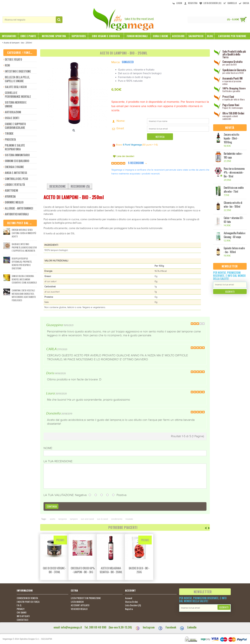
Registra (129, 609)
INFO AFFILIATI (23, 616)
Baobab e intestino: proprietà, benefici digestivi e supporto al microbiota (24, 247)
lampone (63, 519)
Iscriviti (230, 292)
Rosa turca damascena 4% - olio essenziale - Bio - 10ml (234, 172)
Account (129, 598)
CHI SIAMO (22, 612)
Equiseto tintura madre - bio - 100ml (234, 250)
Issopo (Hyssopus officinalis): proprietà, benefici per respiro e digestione (22, 263)
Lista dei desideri (125, 156)
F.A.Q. (19, 605)
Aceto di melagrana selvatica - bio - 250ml (111, 570)
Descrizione (58, 186)
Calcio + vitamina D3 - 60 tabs (234, 220)
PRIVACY (21, 609)
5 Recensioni (136, 163)
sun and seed (87, 519)
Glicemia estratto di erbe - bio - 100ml (233, 205)
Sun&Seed (128, 62)
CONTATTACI (22, 620)
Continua (52, 506)
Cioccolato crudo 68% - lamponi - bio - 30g (83, 570)
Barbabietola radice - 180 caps (233, 156)
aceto (53, 519)
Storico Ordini (131, 602)
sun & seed (102, 519)
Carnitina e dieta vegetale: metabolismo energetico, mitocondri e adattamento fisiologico (24, 295)
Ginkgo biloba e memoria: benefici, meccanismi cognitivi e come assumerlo (24, 279)
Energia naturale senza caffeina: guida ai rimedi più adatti (24, 233)
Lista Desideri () (133, 605)
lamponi (74, 519)
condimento (117, 519)
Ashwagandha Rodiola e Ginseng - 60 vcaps (234, 235)
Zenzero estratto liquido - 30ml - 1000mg (231, 138)
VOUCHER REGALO (79, 609)
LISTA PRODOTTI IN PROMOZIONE (86, 598)
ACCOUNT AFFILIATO (80, 605)
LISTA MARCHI (77, 602)
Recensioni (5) (80, 186)
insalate (129, 519)
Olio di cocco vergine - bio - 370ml (54, 570)
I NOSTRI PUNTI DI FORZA (28, 602)
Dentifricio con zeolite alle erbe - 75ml (234, 190)
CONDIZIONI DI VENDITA (27, 598)
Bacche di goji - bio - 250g (139, 570)
